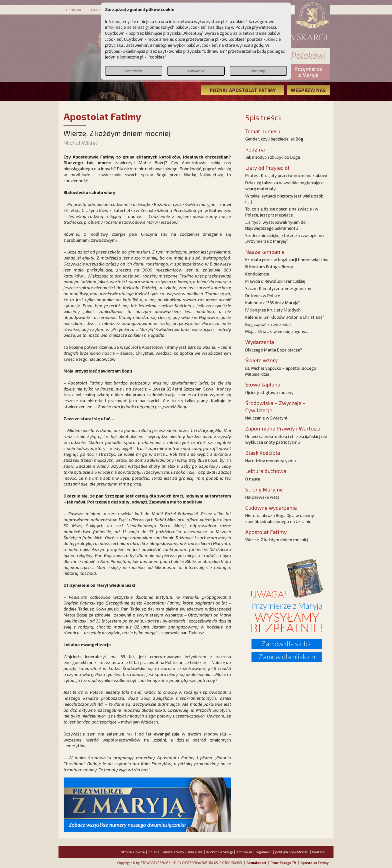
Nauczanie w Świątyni (266, 418)
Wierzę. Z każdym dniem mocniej (277, 539)
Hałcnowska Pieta (262, 497)
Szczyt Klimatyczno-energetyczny (278, 288)
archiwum (244, 852)
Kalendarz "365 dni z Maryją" (272, 302)
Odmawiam (134, 71)
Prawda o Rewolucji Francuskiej (275, 281)
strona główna (133, 852)
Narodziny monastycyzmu (270, 460)
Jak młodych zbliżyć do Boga (273, 157)
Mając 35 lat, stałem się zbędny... (277, 331)
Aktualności (256, 863)
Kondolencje (257, 274)
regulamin (264, 852)
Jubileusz (195, 852)
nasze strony (173, 852)
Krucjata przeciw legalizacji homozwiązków (287, 259)
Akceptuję (258, 71)
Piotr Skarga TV (283, 863)
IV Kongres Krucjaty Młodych (273, 310)
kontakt (318, 852)
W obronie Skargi (219, 852)
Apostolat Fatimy (314, 863)
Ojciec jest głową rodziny (269, 392)
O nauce (253, 479)
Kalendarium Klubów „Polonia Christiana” (285, 317)
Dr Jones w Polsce (263, 295)
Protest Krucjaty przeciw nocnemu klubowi (286, 175)
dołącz (154, 852)
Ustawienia (196, 71)
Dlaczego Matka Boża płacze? (274, 350)
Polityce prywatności (256, 27)
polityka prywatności (292, 852)
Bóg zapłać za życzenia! (268, 324)
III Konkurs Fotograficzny (269, 266)
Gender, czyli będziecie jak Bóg (274, 139)
